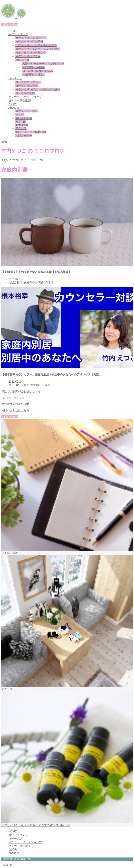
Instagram (22, 125)
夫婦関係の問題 (34, 282)
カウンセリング (18, 34)
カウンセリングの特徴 (29, 42)
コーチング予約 (25, 93)
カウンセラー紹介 (27, 111)
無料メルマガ (24, 118)
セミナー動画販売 (20, 100)
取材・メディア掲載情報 (31, 132)
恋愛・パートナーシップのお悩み (43, 64)
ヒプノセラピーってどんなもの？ (36, 45)
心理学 (49, 282)
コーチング (15, 78)
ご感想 (13, 104)
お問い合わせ (10, 25)
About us (14, 108)
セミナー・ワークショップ (25, 97)
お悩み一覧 (22, 60)
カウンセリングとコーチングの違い (38, 49)
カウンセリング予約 (28, 56)
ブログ (20, 115)
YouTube (21, 122)
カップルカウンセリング (31, 53)
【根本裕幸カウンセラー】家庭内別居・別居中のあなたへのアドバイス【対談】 (52, 374)
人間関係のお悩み (33, 67)
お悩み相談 (15, 282)
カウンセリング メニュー (31, 38)
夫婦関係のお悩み (33, 75)
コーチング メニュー (28, 82)
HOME (13, 31)
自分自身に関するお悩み (38, 71)
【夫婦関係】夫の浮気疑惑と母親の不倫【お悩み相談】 (36, 272)
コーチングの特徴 (27, 86)
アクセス (21, 128)
